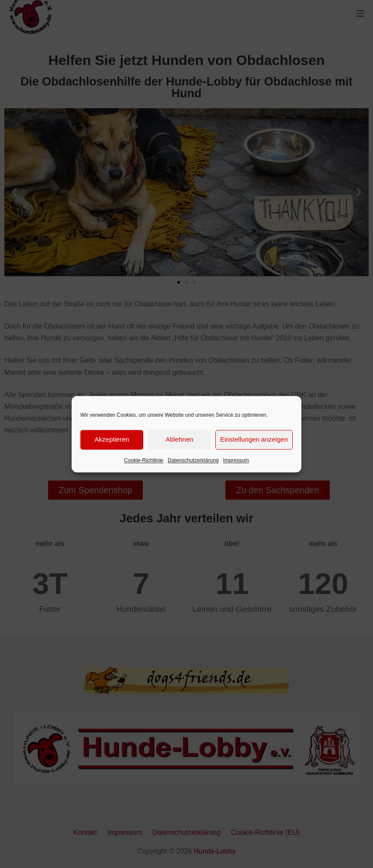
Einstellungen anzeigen (254, 439)
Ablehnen (179, 439)
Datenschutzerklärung (193, 460)
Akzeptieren (112, 439)
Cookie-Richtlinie (144, 460)
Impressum (236, 460)
